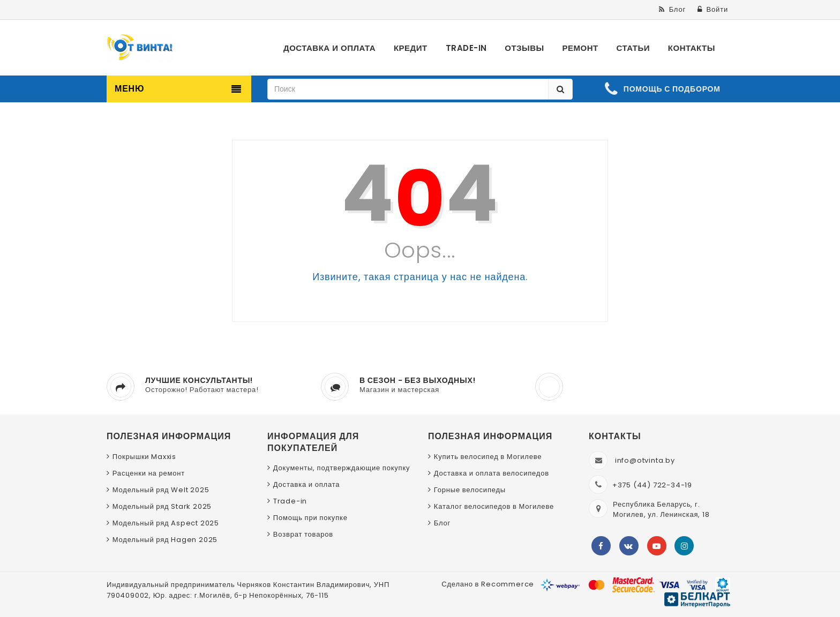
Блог (442, 523)
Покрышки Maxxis (144, 457)
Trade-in (290, 501)
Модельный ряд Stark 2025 (162, 506)
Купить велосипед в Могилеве (488, 457)
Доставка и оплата (307, 484)
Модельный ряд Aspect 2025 (166, 523)
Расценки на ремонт (149, 473)
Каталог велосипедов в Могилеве (494, 506)
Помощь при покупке (310, 518)
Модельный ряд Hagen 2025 (165, 540)
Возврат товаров (303, 534)
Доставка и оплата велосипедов (492, 473)
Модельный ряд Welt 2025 (161, 490)
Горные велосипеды (470, 490)
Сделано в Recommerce (488, 584)
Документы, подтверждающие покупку (342, 468)
